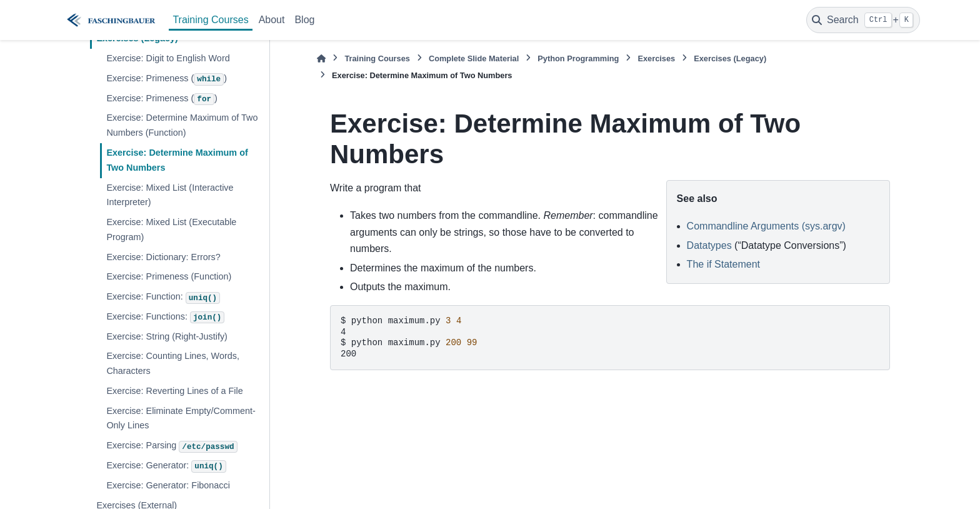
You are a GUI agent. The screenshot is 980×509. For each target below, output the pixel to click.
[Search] (863, 20)
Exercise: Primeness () (167, 79)
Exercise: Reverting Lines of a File (174, 391)
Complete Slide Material (474, 58)
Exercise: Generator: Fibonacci (168, 485)
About (272, 20)
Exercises (656, 58)
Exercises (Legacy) (730, 58)
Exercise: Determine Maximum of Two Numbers (177, 160)
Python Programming (578, 58)
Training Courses (210, 20)
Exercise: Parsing (172, 446)
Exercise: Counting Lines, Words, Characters (173, 363)
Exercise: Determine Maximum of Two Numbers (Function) (182, 125)
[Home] (321, 58)
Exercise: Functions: (165, 318)
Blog (304, 20)
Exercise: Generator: (166, 466)
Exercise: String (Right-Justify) (167, 336)
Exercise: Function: (163, 298)
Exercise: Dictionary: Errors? (163, 257)
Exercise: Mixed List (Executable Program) (171, 229)
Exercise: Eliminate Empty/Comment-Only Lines (181, 418)
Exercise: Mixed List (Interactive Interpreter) (170, 195)
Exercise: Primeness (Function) (169, 276)
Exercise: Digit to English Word (168, 58)
